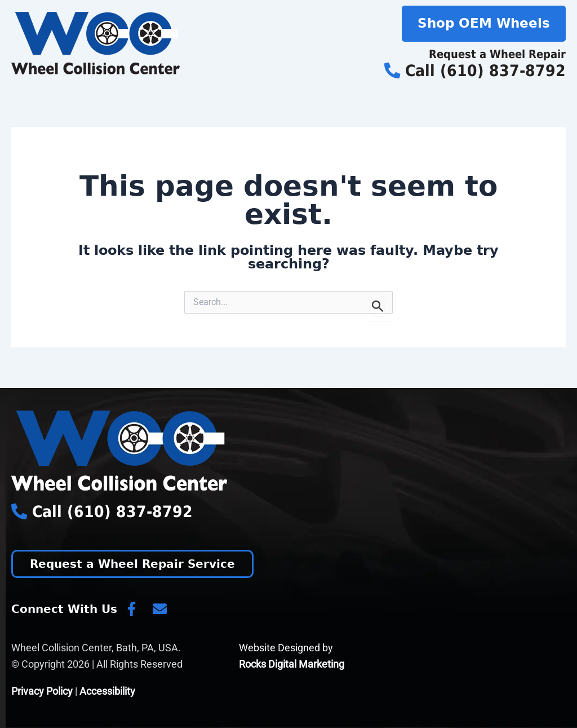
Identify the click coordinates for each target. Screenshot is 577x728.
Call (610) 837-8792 (474, 70)
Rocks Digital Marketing (292, 663)
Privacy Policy (42, 691)
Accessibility (107, 691)
